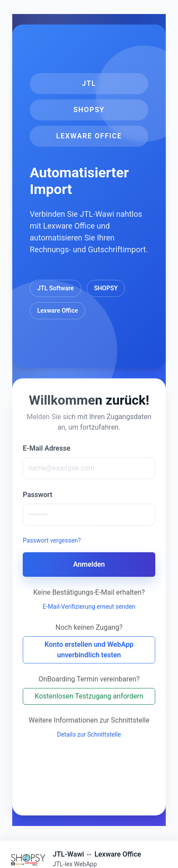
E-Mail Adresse (47, 448)
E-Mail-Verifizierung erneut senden (89, 607)
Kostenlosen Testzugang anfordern (89, 696)
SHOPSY (106, 288)
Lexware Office (58, 311)
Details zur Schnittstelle (89, 734)
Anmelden (89, 564)
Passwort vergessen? (52, 540)
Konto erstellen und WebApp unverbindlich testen (89, 650)
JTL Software (56, 288)
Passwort (38, 495)
